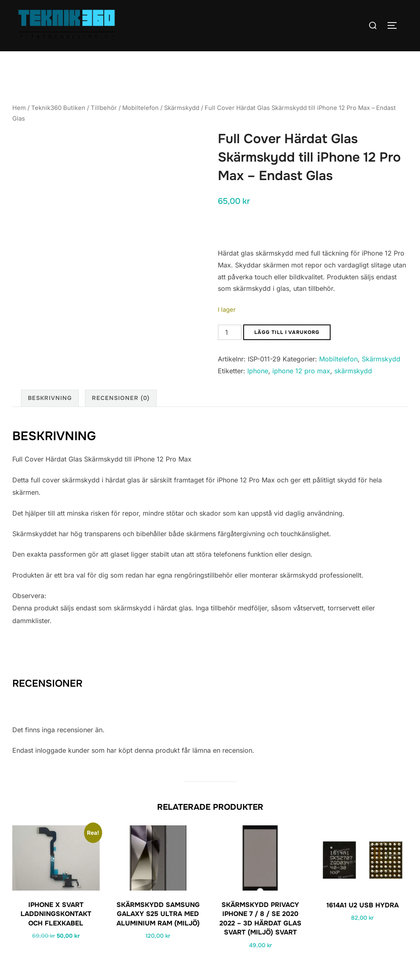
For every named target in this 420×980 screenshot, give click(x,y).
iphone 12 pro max (301, 371)
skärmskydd (353, 371)
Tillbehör (104, 108)
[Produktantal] (230, 332)
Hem (19, 108)
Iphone (258, 371)
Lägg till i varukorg (287, 332)
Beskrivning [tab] (50, 398)
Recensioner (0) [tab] (121, 398)
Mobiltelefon (140, 108)
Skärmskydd (182, 108)
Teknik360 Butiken (58, 108)
